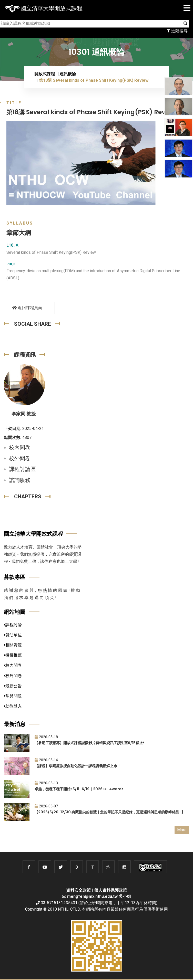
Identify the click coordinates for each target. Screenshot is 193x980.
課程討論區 (22, 469)
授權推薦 (13, 655)
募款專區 (15, 577)
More (182, 830)
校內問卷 (20, 448)
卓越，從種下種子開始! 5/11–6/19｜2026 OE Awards (79, 789)
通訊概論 (68, 74)
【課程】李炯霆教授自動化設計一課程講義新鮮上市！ (78, 766)
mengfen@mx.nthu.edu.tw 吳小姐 (99, 896)
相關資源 (13, 645)
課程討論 (13, 625)
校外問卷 (20, 458)
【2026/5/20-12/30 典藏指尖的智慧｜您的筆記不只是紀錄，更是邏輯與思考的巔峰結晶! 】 (110, 812)
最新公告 (13, 686)
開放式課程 (45, 74)
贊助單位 (13, 635)
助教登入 (13, 706)
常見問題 (13, 696)
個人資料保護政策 (110, 890)
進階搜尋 (177, 31)
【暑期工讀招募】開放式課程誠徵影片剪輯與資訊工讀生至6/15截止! (89, 743)
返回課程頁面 (27, 308)
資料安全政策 (78, 890)
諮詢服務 (20, 480)
